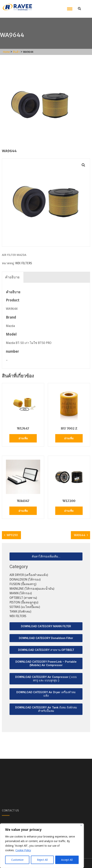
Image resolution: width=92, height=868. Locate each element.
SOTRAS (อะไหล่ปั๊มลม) (25, 607)
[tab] (12, 277)
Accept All (67, 860)
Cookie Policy (23, 850)
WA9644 (80, 535)
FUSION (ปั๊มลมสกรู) (23, 584)
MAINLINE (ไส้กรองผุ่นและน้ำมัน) (32, 589)
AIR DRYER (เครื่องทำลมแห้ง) (29, 575)
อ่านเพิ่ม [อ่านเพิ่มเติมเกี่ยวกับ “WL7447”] (23, 438)
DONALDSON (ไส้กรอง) (25, 579)
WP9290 (12, 535)
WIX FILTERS (24, 263)
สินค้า (16, 52)
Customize (17, 860)
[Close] (81, 825)
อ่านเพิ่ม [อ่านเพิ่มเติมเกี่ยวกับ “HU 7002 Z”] (69, 438)
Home (6, 52)
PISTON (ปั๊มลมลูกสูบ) (24, 602)
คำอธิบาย (12, 277)
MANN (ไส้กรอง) (21, 593)
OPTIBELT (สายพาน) (23, 598)
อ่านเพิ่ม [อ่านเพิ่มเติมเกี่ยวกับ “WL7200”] (69, 511)
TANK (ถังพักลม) (20, 611)
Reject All (42, 860)
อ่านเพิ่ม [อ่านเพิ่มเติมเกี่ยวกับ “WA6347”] (23, 511)
